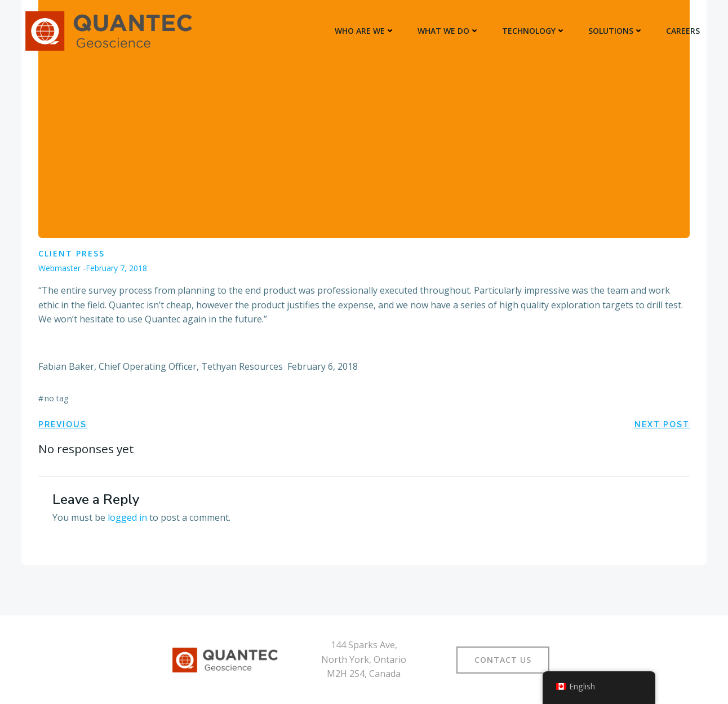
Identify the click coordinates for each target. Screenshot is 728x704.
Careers (683, 31)
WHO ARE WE (365, 31)
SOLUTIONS (616, 31)
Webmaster (59, 268)
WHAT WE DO (449, 31)
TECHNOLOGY (534, 31)
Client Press (72, 253)
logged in (127, 517)
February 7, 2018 (116, 268)
